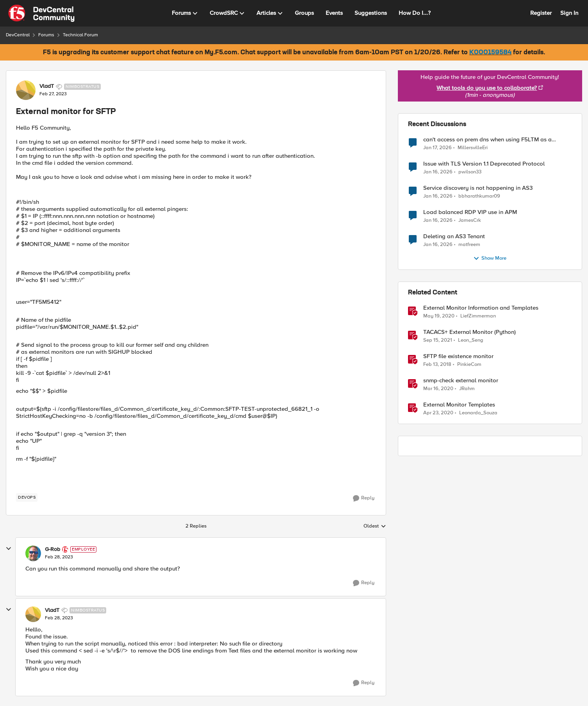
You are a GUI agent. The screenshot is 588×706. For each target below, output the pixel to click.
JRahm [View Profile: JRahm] (467, 388)
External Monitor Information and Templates (481, 308)
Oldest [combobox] (375, 526)
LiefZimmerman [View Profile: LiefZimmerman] (478, 316)
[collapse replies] (9, 549)
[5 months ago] (437, 148)
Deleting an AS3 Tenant (454, 236)
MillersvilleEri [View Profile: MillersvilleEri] (473, 147)
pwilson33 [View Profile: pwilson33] (470, 172)
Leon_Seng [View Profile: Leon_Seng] (471, 340)
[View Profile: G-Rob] (33, 553)
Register (541, 13)
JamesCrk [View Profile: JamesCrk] (470, 220)
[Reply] (364, 498)
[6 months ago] (438, 196)
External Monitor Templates (459, 405)
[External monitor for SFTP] (59, 557)
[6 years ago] (439, 316)
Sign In (569, 13)
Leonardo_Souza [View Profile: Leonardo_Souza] (478, 413)
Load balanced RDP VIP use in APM (470, 212)
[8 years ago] (437, 364)
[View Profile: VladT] (26, 90)
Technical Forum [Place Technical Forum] (80, 35)
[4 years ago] (438, 340)
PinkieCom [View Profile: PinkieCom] (469, 364)
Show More (490, 259)
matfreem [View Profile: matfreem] (469, 244)
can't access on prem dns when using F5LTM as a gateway (487, 140)
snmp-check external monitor (461, 381)
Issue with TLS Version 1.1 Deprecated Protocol (484, 164)
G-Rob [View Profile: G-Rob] (53, 549)
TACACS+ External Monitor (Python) (470, 332)
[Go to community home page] (41, 13)
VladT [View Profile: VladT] (47, 86)
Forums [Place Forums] (46, 35)
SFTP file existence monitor (458, 356)
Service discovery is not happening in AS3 (478, 188)
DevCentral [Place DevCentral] (18, 35)
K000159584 (490, 53)
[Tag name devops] (27, 497)
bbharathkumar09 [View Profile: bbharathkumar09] (479, 196)
